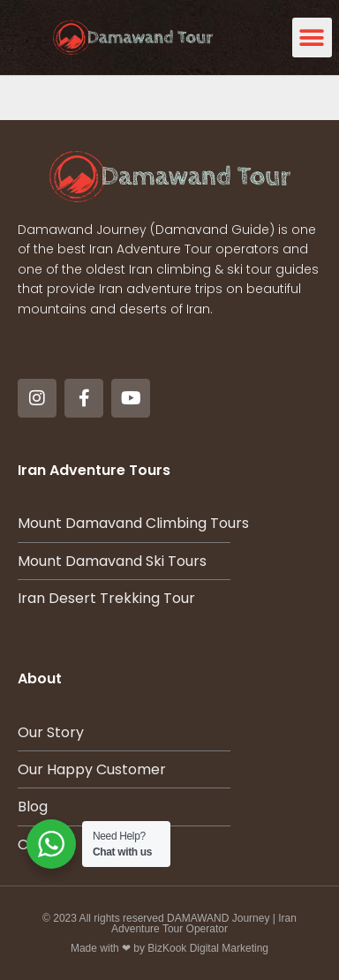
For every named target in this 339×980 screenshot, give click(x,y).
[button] (312, 38)
